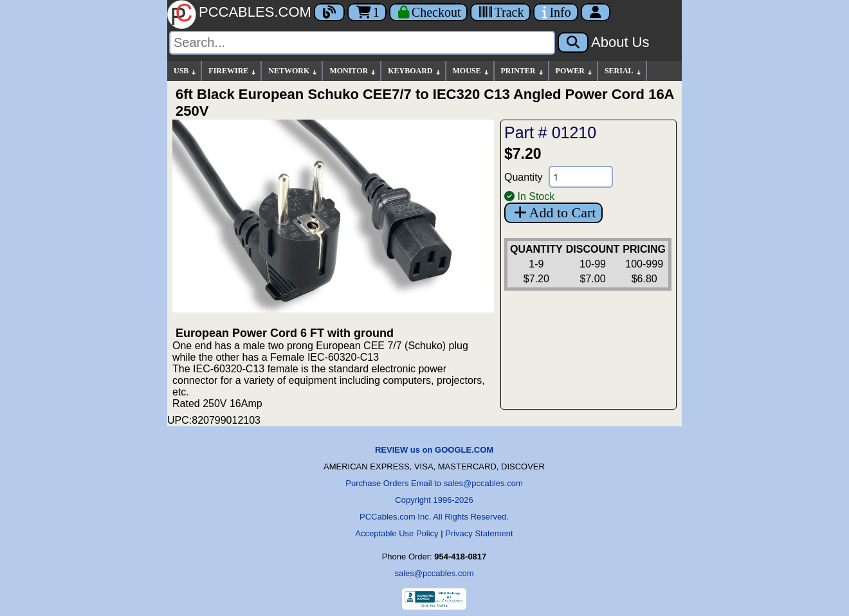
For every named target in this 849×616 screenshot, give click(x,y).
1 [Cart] (367, 12)
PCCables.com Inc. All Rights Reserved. (434, 517)
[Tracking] (500, 12)
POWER (575, 71)
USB (186, 71)
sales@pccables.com (434, 573)
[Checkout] (429, 12)
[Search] (362, 43)
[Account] (596, 12)
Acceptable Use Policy (397, 533)
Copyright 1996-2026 (434, 500)
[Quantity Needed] (581, 177)
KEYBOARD (415, 71)
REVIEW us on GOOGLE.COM (434, 450)
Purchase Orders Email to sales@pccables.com (434, 483)
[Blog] (329, 12)
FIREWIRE (233, 71)
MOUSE (471, 71)
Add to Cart (553, 213)
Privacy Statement (479, 533)
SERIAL (624, 71)
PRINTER (523, 71)
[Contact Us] (555, 12)
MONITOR (353, 71)
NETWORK (293, 71)
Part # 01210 (550, 132)
